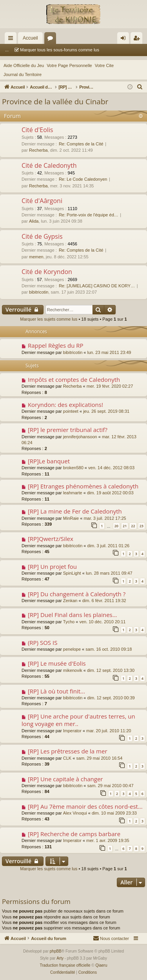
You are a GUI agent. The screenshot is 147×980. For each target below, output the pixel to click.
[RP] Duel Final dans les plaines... (73, 615)
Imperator (72, 731)
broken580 (73, 468)
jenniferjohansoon (80, 437)
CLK (67, 758)
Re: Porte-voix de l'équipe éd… (89, 215)
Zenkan (70, 601)
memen (36, 257)
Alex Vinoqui (75, 813)
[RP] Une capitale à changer (65, 779)
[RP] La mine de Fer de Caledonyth (75, 511)
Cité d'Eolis (37, 130)
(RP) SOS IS (43, 642)
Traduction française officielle (65, 965)
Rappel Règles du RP (56, 345)
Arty (60, 958)
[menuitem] (140, 87)
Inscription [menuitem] (138, 40)
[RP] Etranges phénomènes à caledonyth (83, 486)
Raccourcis (12, 40)
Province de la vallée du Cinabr (55, 102)
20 (116, 526)
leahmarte (73, 493)
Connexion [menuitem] (125, 40)
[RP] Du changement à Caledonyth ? (77, 594)
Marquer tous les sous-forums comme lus (49, 50)
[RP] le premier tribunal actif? (68, 430)
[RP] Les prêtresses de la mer (68, 751)
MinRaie (71, 518)
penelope (72, 649)
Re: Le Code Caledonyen (83, 179)
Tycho (69, 622)
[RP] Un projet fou (52, 566)
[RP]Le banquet (49, 461)
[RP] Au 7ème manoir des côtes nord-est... (85, 806)
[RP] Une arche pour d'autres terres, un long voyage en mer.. (78, 720)
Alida (34, 221)
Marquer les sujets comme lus (49, 319)
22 (133, 526)
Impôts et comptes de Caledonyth (74, 379)
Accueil (30, 38)
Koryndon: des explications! (65, 405)
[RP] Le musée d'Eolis (57, 663)
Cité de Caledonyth (49, 165)
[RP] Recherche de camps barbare (74, 834)
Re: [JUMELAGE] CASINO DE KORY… (97, 286)
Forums (52, 40)
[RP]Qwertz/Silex (51, 539)
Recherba (38, 150)
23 (142, 526)
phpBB (56, 951)
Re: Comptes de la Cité (81, 144)
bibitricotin (39, 292)
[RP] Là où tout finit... (56, 691)
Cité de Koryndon (47, 272)
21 (125, 526)
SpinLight (72, 573)
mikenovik (73, 670)
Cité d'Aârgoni (42, 201)
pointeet (71, 411)
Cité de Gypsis (42, 236)
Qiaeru (101, 965)
